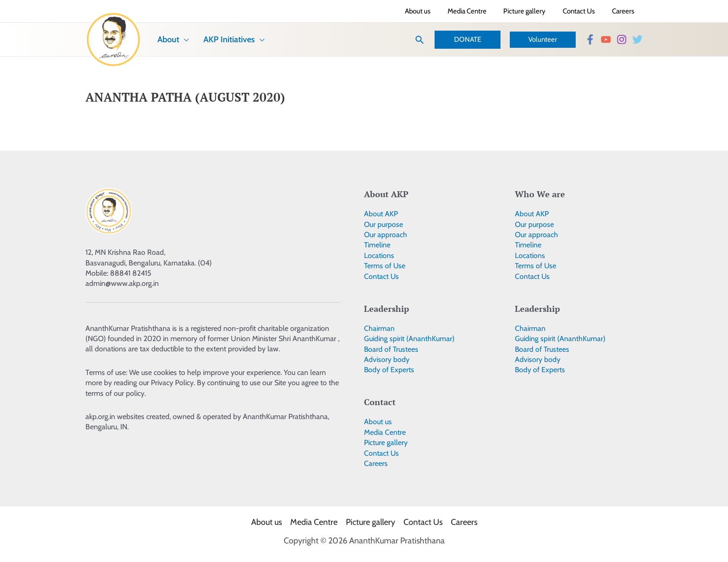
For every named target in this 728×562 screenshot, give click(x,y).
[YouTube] (606, 39)
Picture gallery (386, 442)
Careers (376, 463)
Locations (379, 255)
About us (378, 422)
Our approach (386, 235)
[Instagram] (622, 39)
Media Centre (385, 432)
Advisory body (387, 359)
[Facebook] (590, 39)
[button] (420, 40)
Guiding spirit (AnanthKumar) (409, 339)
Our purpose (383, 224)
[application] (180, 39)
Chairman (379, 328)
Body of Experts (389, 370)
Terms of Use (385, 266)
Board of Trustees (392, 349)
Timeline (377, 245)
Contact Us (382, 276)
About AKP (381, 214)
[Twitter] (637, 39)
